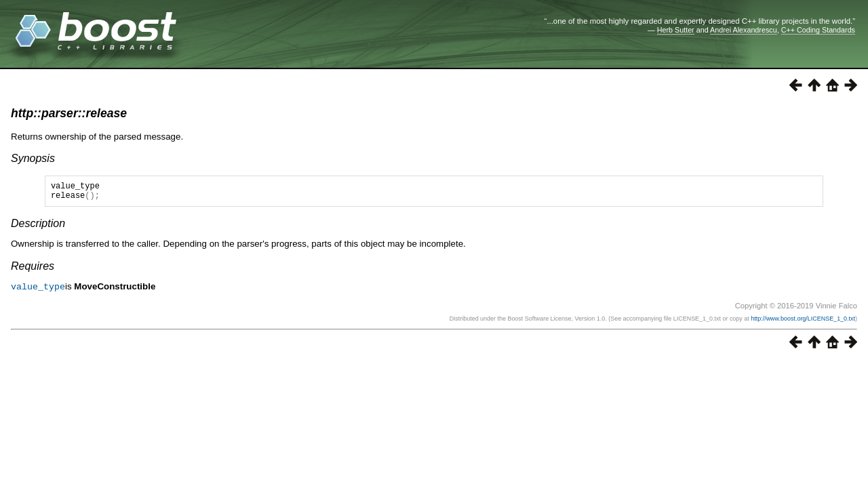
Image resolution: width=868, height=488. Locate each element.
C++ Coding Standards (818, 30)
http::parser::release (69, 113)
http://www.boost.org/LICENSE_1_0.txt (803, 322)
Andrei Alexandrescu (744, 30)
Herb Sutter (676, 30)
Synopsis (33, 158)
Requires (33, 270)
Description (38, 227)
